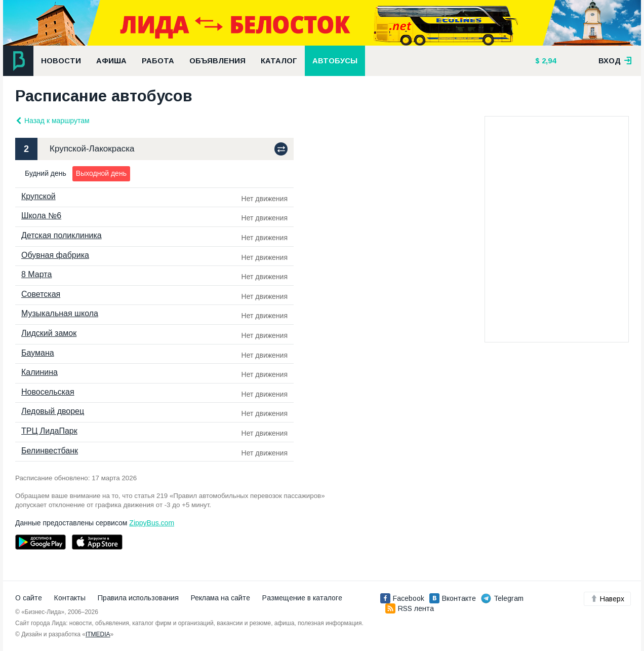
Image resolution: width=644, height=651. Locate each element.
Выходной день (101, 173)
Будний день (46, 173)
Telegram (502, 598)
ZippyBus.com (152, 523)
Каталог (279, 61)
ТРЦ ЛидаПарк (49, 431)
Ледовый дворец (53, 411)
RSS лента (410, 608)
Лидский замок (49, 333)
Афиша (111, 61)
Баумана (38, 353)
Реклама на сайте (220, 598)
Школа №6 (41, 216)
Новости (61, 61)
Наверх (607, 599)
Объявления (217, 61)
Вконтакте (453, 598)
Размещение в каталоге (302, 598)
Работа (158, 61)
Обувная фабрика (55, 255)
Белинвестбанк (50, 451)
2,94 (548, 61)
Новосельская (48, 392)
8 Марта (36, 274)
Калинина (39, 372)
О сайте (29, 598)
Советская (41, 294)
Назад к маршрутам (52, 121)
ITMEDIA (98, 634)
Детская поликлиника (62, 235)
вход (615, 61)
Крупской (38, 196)
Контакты (70, 598)
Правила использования (138, 598)
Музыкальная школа (60, 313)
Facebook (402, 598)
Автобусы (335, 61)
